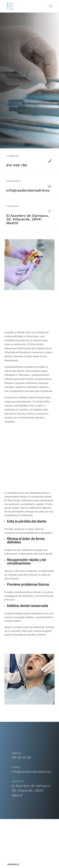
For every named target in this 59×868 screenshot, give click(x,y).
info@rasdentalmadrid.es (28, 190)
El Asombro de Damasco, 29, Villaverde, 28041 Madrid (28, 219)
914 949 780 (17, 165)
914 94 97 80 (21, 757)
